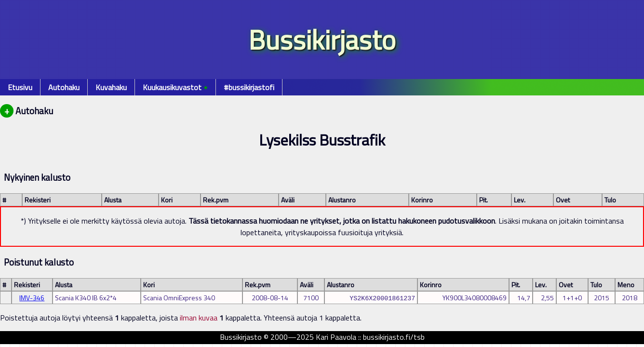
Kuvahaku (111, 87)
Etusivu (20, 87)
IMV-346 (32, 298)
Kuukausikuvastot (175, 87)
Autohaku (64, 87)
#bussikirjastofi (249, 87)
